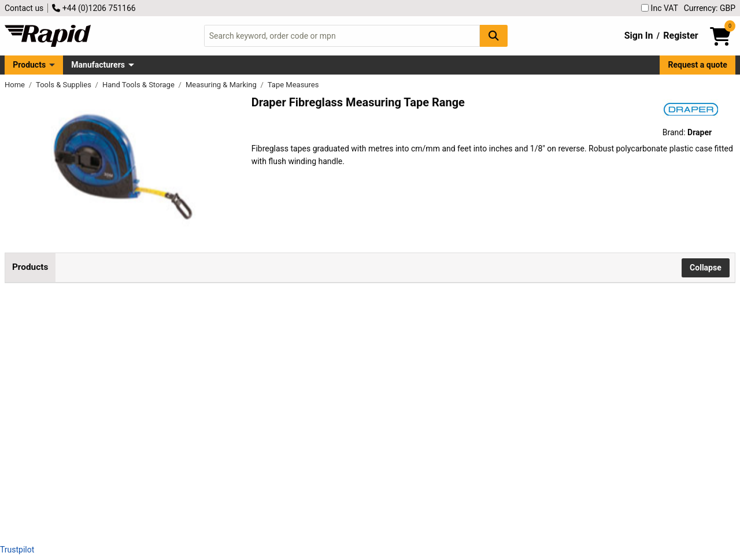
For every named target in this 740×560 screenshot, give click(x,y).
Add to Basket (383, 342)
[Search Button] (494, 36)
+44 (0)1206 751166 (94, 8)
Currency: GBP (710, 8)
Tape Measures (293, 85)
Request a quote (698, 65)
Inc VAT (660, 8)
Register (680, 36)
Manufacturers (98, 65)
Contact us (24, 8)
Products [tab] (30, 267)
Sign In (639, 36)
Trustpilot (17, 550)
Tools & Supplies (64, 85)
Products (29, 65)
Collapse (706, 268)
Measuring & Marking (222, 85)
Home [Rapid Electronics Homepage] (16, 85)
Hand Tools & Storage (139, 85)
